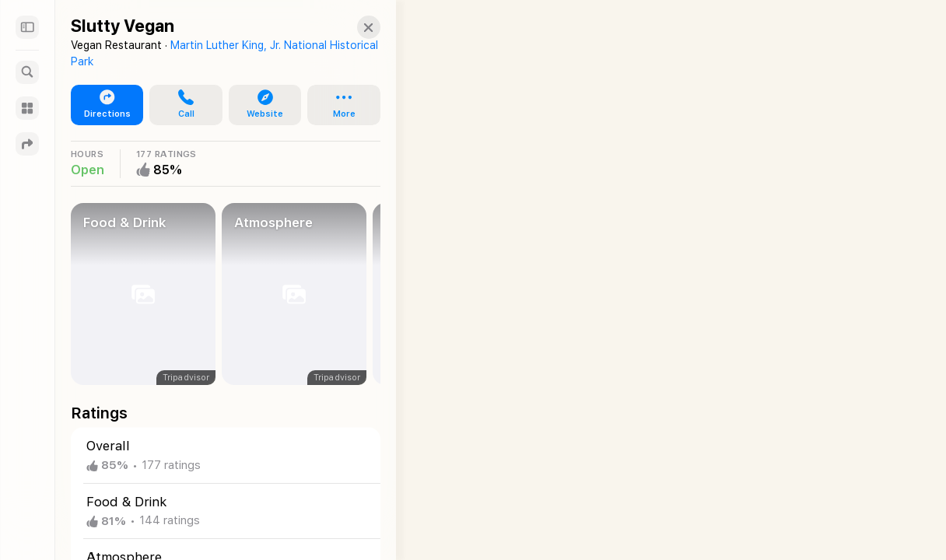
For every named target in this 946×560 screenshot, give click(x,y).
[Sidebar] (27, 27)
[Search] (27, 72)
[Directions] (27, 144)
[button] (355, 27)
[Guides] (27, 108)
